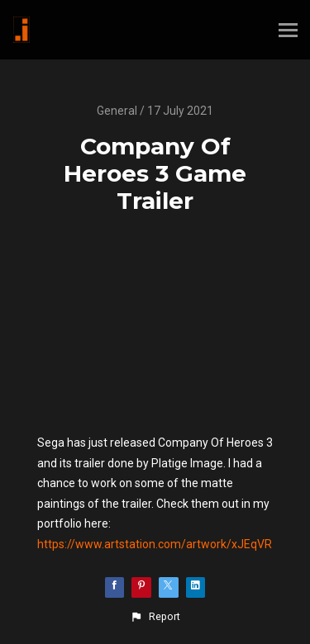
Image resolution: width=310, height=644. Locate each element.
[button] (155, 617)
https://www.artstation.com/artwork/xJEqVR (155, 544)
